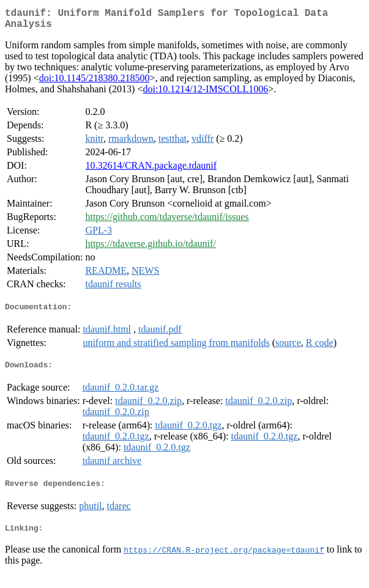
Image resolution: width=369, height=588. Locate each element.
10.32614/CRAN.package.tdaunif (151, 170)
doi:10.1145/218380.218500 (95, 83)
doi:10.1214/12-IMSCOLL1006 (205, 94)
